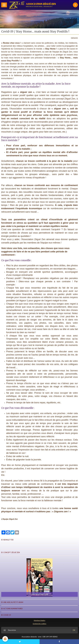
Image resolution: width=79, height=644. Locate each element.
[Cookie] (5, 639)
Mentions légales (40, 620)
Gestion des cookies (39, 624)
